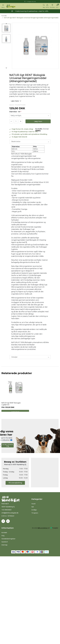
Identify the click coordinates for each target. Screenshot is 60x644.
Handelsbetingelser (9, 545)
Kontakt (4, 539)
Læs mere (16, 101)
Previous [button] (6, 24)
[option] (6, 28)
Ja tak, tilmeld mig (8, 451)
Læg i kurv (38, 121)
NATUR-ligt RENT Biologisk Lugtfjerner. (12, 407)
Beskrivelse (16, 141)
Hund (34, 510)
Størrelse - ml (15, 112)
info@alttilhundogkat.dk (11, 519)
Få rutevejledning (15, 489)
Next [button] (6, 68)
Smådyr (34, 516)
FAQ (3, 542)
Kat (33, 513)
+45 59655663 (7, 516)
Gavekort (5, 548)
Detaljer (14, 357)
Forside (4, 16)
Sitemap (5, 551)
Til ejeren (35, 519)
